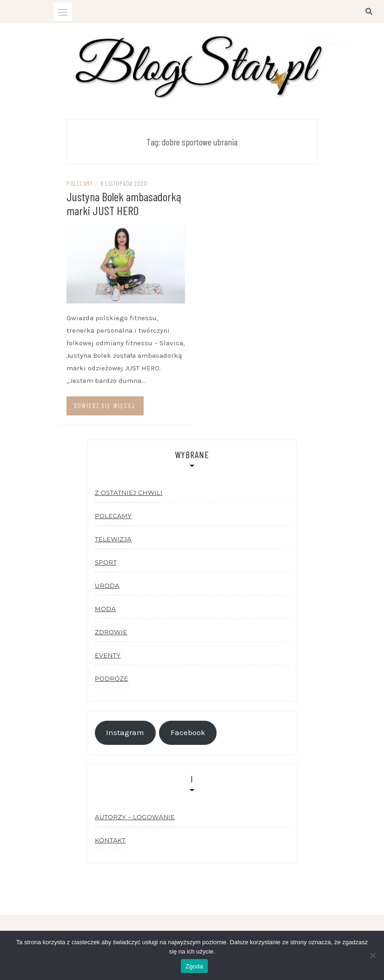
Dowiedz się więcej (105, 406)
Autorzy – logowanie (135, 817)
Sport (106, 562)
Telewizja (113, 539)
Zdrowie (111, 632)
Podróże (112, 678)
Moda (105, 609)
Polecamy (79, 183)
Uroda (107, 585)
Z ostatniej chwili (129, 493)
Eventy (108, 655)
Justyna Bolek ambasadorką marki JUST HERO (124, 203)
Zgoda (194, 966)
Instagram (125, 733)
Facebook (188, 733)
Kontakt (110, 840)
